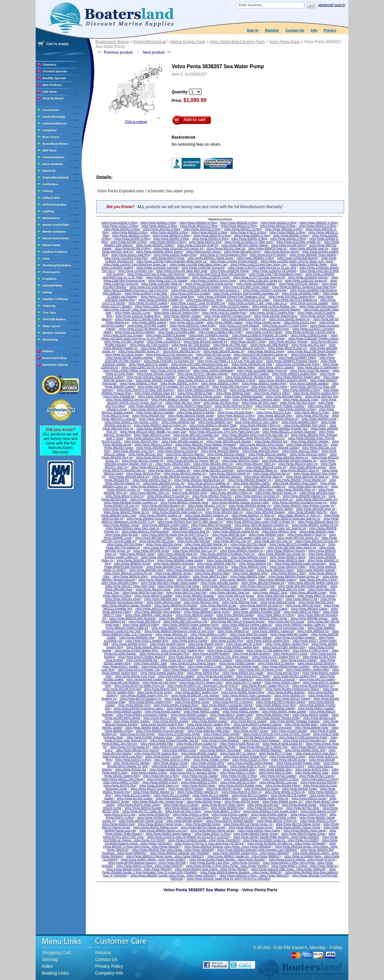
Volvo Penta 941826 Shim (208, 763)
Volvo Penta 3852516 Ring (143, 473)
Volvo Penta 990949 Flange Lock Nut (163, 830)
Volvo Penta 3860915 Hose (156, 580)
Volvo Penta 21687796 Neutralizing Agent (275, 274)
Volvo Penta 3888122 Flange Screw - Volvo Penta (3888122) (165, 856)
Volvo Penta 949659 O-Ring (199, 782)
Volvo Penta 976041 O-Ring (191, 814)
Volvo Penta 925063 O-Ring (252, 235)
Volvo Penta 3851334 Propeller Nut (196, 435)
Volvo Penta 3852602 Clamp (251, 483)
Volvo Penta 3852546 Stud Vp (263, 477)
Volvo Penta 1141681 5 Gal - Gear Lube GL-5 (258, 303)
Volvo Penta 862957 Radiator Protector (295, 721)
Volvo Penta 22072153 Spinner (299, 284)
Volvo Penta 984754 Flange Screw (203, 827)
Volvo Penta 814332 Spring (203, 252)
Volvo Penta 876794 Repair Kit (129, 747)
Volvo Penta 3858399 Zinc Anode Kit (281, 554)
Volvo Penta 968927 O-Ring (222, 811)
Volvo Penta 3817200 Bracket (191, 345)
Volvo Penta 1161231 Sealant (309, 303)
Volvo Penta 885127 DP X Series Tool (263, 747)
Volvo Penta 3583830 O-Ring (138, 383)
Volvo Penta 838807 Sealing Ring (307, 670)
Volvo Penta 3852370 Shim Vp (298, 464)
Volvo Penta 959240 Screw (204, 801)
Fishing (48, 191)
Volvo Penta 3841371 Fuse (273, 412)
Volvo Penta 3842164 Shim (275, 416)
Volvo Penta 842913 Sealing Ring (295, 676)
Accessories (51, 110)
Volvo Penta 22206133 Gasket (200, 287)
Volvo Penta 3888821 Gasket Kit (273, 631)
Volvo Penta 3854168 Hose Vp (316, 509)
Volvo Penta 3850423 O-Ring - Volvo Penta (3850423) (254, 875)
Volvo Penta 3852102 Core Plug (133, 451)
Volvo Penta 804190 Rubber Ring (312, 354)
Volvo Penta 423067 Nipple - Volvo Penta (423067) (153, 859)
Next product (157, 52)
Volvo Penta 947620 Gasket (278, 776)
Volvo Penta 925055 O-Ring (249, 239)
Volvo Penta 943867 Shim (202, 769)
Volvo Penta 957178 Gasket (289, 795)
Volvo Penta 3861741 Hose (287, 589)
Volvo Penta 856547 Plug (134, 705)
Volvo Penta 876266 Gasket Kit (282, 744)
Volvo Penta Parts (284, 42)
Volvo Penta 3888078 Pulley (141, 625)
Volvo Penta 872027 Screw (250, 731)
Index (47, 966)
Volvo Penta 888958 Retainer (263, 750)
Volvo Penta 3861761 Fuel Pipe (186, 592)
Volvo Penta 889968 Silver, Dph (305, 750)
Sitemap (50, 959)
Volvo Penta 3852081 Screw (240, 448)
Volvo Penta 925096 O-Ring (211, 760)
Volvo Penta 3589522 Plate (195, 393)
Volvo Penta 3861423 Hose (153, 589)
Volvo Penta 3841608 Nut (148, 416)
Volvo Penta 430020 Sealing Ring (268, 641)
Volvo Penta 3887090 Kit (144, 621)
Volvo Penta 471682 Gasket (225, 650)
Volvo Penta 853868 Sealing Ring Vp (144, 695)
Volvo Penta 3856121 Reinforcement (145, 531)
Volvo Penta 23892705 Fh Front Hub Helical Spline (154, 367)
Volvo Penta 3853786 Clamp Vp (317, 499)
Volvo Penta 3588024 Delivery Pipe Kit (202, 390)
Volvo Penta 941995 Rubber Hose (298, 763)
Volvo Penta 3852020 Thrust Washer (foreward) (206, 444)
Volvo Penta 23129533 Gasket (148, 303)
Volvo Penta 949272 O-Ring (319, 779)
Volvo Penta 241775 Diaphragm (317, 367)
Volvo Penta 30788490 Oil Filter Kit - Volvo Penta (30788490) (286, 843)
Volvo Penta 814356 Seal (222, 358)
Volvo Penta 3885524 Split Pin (178, 618)
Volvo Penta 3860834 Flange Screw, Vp (294, 576)
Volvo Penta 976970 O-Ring (308, 814)
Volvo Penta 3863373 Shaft (152, 609)
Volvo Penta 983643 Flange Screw (160, 824)
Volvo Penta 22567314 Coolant (190, 293)
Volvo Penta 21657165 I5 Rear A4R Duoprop (156, 274)
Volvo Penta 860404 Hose (272, 715)
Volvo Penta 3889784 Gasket (248, 634)
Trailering (49, 306)
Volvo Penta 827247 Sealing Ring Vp (276, 657)
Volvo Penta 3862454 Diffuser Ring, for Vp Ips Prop (213, 599)
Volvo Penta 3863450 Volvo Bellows (157, 612)
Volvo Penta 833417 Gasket (120, 666)
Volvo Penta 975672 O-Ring (248, 232)
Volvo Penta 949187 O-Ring (281, 779)
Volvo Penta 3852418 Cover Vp (266, 467)
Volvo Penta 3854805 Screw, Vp (147, 518)
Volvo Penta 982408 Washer (184, 821)
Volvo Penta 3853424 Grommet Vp (257, 496)
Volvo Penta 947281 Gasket (200, 776)
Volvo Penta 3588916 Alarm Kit (155, 393)
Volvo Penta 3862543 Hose (277, 602)
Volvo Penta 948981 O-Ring (242, 779)
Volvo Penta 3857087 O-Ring (154, 538)
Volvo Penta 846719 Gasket (317, 679)
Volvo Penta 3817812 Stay (308, 345)
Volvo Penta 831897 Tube (150, 663)
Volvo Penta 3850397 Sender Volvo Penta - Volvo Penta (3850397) (173, 875)
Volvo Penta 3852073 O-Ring (318, 226)
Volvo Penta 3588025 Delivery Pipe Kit (255, 390)
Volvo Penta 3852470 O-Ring (212, 235)
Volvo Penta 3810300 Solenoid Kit (205, 342)
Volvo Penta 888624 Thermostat (220, 750)
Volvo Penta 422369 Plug (227, 641)
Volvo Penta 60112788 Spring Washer (312, 351)
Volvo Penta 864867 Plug (232, 728)
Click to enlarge (136, 122)
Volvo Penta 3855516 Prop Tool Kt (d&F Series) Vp (190, 522)
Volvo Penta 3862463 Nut (266, 599)
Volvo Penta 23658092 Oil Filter (252, 364)
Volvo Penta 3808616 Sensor (211, 399)
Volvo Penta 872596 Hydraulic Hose (149, 737)
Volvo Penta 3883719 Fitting (302, 612)
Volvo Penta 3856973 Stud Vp (306, 535)
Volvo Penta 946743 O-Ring (161, 776)
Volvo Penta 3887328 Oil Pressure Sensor (238, 621)
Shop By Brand (53, 98)
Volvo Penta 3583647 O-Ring (237, 380)
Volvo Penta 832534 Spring (281, 252)
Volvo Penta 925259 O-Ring (209, 232)
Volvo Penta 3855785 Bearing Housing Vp (261, 525)
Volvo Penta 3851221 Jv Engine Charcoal (289, 432)
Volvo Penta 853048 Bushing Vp (201, 689)
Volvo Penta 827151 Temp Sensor (227, 657)
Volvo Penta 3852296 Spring (242, 252)
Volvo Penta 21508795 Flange (230, 271)
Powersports (51, 272)
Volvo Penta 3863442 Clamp (309, 609)
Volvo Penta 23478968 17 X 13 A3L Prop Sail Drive (230, 361)
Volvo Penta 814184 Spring (288, 245)
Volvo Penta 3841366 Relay (235, 412)
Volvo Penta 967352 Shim (302, 808)
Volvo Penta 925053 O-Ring (132, 239)
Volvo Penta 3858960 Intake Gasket (180, 560)
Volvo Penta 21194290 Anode (190, 329)
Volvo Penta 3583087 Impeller (155, 380)
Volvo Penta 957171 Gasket (171, 795)
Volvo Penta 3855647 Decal (121, 525)
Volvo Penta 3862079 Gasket (153, 596)
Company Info (109, 973)
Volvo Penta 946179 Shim (275, 773)
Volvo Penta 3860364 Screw (235, 570)
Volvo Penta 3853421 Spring (266, 351)
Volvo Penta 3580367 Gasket (250, 374)
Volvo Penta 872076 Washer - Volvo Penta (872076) (302, 859)
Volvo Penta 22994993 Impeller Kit (160, 300)
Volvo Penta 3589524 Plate (233, 393)
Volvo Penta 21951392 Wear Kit (161, 284)
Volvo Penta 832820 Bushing (316, 663)
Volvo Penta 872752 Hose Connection (200, 737)
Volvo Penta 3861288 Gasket (219, 583)
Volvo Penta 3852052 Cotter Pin (307, 444)
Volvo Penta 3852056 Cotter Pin (156, 448)
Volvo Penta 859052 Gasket (201, 711)
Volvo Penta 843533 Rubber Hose (187, 679)
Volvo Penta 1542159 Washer (281, 309)
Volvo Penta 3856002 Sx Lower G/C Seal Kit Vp (275, 528)
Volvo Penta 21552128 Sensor (265, 338)
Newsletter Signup (55, 365)
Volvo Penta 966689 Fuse (227, 808)
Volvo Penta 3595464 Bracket (243, 396)
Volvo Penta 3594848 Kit (119, 396)
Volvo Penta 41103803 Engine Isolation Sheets (241, 637)
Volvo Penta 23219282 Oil (258, 358)
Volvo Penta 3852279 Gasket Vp (156, 457)
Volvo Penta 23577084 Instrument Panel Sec (200, 364)
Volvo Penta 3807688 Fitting (284, 396)
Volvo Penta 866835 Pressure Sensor (160, 731)
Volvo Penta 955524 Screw (261, 789)
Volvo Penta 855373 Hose (167, 258)
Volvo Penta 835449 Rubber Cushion (285, 666)
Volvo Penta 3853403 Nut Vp (181, 351)
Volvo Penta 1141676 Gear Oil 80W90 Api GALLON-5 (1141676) (188, 837)
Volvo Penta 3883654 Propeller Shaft (256, 612)
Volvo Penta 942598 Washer (209, 766)
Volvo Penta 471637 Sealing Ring (182, 650)
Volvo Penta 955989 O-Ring (168, 242)
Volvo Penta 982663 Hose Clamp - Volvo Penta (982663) (211, 869)
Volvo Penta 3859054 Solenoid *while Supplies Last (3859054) (257, 850)
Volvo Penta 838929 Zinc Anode (243, 673)
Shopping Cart (56, 953)
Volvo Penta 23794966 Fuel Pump (297, 364)
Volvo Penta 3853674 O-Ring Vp (272, 499)
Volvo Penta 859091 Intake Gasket (284, 711)
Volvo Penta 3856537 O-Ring (318, 223)
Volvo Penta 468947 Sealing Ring (287, 644)
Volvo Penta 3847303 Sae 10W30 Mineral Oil (269, 419)
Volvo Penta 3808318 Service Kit (127, 399)
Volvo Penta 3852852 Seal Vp (163, 490)
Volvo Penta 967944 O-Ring (183, 811)
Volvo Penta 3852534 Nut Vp (272, 473)
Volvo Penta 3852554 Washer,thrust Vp (199, 480)
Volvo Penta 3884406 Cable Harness (149, 615)
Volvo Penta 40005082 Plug (137, 637)
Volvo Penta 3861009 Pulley (119, 583)
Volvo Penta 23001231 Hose (204, 300)
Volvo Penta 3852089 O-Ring (170, 232)
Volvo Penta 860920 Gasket (310, 715)
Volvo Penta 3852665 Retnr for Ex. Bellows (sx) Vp (207, 486)
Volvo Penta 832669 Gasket (237, 663)
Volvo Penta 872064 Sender (289, 731)
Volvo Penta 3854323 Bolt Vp (224, 512)
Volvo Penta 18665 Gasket (149, 322)
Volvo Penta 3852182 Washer (226, 454)
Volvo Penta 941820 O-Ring (278, 223)
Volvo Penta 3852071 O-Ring (243, 229)
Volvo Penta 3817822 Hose (259, 403)
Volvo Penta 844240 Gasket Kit (232, 679)
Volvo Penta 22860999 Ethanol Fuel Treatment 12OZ (231, 297)
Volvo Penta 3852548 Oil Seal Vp (307, 477)
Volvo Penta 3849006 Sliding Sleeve (159, 252)
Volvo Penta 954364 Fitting (282, 785)
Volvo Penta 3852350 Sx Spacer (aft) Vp (192, 461)
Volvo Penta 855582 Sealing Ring (150, 702)
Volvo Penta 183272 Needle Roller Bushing (143, 319)
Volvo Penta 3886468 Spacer (309, 618)
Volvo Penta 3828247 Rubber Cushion (280, 406)
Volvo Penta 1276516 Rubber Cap (274, 306)
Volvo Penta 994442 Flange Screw (212, 830)
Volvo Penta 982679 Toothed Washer (230, 821)
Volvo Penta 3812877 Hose (248, 342)
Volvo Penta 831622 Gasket (299, 660)
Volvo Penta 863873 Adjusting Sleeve (257, 724)
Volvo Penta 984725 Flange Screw (298, 824)
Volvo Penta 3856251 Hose (317, 531)
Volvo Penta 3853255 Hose (317, 493)
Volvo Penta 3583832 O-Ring (220, 383)
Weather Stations (54, 333)
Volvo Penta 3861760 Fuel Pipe (142, 592)
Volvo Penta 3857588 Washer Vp (206, 544)
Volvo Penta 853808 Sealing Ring (243, 692)
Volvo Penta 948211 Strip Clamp (122, 779)
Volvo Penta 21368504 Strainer (209, 335)
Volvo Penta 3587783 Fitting (269, 387)
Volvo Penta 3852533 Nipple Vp (230, 473)
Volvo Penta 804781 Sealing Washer (129, 358)
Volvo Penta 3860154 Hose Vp (208, 567)
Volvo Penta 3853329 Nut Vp (159, 348)
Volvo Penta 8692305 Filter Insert (208, 731)
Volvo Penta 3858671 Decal (287, 557)
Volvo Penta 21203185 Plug (231, 329)
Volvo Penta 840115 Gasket (176, 676)
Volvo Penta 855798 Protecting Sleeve (281, 702)
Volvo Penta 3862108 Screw (235, 596)
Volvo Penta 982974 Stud (205, 242)
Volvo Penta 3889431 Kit (171, 634)
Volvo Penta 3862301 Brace (123, 599)
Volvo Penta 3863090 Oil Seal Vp (261, 605)
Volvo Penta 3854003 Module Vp (250, 506)
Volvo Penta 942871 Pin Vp (248, 766)
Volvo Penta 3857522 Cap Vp (273, 541)
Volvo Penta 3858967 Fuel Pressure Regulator (236, 560)
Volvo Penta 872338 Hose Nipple (179, 734)
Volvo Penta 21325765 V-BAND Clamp (310, 332)
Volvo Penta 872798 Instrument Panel (303, 737)
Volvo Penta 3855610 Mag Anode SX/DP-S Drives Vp (260, 522)
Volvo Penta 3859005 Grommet (174, 563)
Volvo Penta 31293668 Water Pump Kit (262, 371)
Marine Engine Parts (188, 42)
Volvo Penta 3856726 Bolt (121, 535)
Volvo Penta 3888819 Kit (233, 631)
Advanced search (332, 5)
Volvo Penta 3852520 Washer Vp (185, 473)
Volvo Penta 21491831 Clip (135, 271)
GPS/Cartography (54, 205)
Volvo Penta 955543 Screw (299, 789)
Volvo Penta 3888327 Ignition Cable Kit (176, 628)
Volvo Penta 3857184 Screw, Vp (298, 538)
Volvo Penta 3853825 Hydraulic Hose (184, 502)
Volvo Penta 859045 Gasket (163, 711)
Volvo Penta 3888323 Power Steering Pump (190, 625)
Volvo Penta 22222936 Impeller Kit (298, 242)
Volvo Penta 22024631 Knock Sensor (209, 284)
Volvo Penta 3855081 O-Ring (255, 258)
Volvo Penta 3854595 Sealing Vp (160, 515)
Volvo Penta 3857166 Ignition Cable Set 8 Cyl (245, 538)
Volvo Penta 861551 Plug (235, 718)
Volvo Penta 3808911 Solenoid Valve (256, 399)
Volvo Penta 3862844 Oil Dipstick (176, 605)
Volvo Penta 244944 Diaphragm (213, 371)
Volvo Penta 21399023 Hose (309, 335)
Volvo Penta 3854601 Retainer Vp (207, 515)
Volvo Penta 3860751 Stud (210, 576)
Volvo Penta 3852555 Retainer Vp (249, 480)
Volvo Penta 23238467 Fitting (297, 358)
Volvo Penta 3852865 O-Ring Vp (206, 490)
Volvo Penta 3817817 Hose (183, 403)
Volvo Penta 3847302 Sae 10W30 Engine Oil (208, 419)
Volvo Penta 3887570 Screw (286, 621)
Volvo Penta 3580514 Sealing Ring (294, 374)
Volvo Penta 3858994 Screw (132, 563)
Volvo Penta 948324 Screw (164, 779)
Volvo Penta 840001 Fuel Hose (135, 676)
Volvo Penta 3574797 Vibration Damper (202, 374)
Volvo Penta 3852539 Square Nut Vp (176, 477)
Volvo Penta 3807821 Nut (321, 396)
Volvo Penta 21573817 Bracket (124, 342)
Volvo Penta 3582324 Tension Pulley (249, 377)
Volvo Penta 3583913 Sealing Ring (264, 383)
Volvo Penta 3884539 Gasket (194, 615)
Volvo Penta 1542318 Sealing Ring (176, 313)
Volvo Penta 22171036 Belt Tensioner (153, 287)
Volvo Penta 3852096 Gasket (280, 448)
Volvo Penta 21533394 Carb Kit (186, 338)
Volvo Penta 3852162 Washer (185, 454)
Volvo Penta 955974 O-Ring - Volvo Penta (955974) (149, 866)
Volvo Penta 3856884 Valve (266, 535)
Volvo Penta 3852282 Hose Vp (200, 457)
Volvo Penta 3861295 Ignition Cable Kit (313, 583)
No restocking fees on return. (196, 144)
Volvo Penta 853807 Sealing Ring (196, 692)
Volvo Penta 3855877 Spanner (182, 528)
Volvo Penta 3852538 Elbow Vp (129, 477)
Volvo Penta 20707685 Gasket (147, 325)
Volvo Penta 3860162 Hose (249, 567)
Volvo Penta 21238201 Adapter (135, 332)
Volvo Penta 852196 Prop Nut (122, 689)
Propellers (49, 279)
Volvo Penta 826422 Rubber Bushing (141, 657)
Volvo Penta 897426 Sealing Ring (156, 753)
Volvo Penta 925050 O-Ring (202, 756)
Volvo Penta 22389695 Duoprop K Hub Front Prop (136, 290)
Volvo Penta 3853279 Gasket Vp (168, 496)
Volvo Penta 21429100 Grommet (157, 268)
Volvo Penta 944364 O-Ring (149, 773)
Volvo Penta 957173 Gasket (210, 795)
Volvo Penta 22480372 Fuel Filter (146, 293)
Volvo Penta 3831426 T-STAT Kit (201, 409)
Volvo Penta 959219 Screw (309, 798)
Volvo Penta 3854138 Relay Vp (233, 509)
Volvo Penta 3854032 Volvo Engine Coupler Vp (304, 506)
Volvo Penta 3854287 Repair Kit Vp (126, 512)
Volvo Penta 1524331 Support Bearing (234, 309)
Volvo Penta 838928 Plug (203, 673)
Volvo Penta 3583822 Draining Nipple (283, 380)
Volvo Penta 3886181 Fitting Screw (265, 618)
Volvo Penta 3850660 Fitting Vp (260, 425)
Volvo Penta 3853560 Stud (147, 499)
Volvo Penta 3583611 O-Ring (196, 380)
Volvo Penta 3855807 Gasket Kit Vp (314, 525)
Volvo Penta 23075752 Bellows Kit (295, 300)
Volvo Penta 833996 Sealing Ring (163, 666)
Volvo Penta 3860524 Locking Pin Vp (128, 573)
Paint (46, 259)
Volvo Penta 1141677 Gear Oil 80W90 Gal (198, 303)
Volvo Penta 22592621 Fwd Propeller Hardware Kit (246, 293)
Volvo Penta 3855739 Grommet (211, 525)
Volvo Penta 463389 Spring (129, 644)
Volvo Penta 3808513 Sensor (170, 399)
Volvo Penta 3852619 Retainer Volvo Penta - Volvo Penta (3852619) (228, 847)
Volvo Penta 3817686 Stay (230, 345)
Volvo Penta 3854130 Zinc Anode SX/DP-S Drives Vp (175, 509)
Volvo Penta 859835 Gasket (189, 715)
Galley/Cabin (51, 198)
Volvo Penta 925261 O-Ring (288, 239)
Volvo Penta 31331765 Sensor (309, 371)
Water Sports (51, 326)
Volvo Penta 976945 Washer (269, 814)
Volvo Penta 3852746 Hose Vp (308, 486)
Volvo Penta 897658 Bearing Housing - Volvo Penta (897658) (147, 863)
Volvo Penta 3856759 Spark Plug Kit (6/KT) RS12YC (175, 535)
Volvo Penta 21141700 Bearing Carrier (143, 329)
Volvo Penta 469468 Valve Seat (146, 647)
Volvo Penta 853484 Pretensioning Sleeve (292, 689)
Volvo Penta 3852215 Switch (308, 454)
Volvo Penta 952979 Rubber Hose (240, 785)
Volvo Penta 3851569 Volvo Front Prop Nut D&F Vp (255, 435)
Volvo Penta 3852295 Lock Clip (243, 457)
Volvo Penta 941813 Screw (170, 763)
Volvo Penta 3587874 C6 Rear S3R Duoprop (145, 390)
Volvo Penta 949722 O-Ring (238, 782)
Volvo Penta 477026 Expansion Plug (223, 255)
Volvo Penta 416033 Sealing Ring (175, 255)
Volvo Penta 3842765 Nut (312, 416)
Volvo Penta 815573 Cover (290, 654)
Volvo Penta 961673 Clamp (181, 805)
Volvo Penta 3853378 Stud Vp (287, 348)
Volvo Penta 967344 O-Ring (265, 808)
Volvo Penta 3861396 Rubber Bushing (303, 586)
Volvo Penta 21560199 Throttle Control (313, 338)
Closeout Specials (55, 71)
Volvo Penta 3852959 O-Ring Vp (231, 493)
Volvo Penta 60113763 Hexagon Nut (169, 354)
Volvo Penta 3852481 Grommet (213, 470)
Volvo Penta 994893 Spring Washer (168, 834)
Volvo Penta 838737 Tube (218, 670)
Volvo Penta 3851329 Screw (152, 435)
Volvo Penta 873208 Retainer (220, 740)
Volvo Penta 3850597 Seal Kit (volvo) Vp (160, 425)
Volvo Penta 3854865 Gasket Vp (192, 518)
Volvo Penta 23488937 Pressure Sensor (291, 361)
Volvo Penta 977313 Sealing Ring (197, 818)
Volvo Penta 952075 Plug (120, 785)
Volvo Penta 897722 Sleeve (238, 753)
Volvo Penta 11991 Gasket (152, 306)
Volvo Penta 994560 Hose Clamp (259, 830)
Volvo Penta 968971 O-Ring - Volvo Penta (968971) (304, 866)
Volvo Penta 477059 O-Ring (310, 650)
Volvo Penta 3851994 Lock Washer (229, 441)
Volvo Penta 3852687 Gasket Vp (264, 486)
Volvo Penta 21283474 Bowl (264, 332)
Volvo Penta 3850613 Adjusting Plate (213, 425)
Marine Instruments (56, 238)
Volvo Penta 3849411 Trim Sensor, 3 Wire (131, 422)
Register (272, 30)
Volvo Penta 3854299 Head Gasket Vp (177, 512)
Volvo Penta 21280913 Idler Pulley (220, 332)
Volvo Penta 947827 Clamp (316, 776)
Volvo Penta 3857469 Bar (194, 541)
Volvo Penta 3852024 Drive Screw (261, 444)
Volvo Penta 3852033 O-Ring (202, 229)
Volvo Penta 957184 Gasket (135, 798)
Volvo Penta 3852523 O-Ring (199, 226)
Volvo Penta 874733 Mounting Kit (304, 740)
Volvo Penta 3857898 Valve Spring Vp (291, 547)
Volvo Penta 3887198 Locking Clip (185, 621)
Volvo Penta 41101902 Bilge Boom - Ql (183, 637)
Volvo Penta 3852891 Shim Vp (149, 493)
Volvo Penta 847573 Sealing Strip (201, 682)
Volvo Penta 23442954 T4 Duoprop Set (169, 361)
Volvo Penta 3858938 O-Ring (135, 560)
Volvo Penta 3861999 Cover (308, 592)
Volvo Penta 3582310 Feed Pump (200, 377)
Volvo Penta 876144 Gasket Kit (196, 744)
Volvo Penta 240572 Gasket (276, 367)
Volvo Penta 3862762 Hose (316, 602)
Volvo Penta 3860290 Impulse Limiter (190, 570)
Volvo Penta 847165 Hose (159, 682)
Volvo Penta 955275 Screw (147, 789)
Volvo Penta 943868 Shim (239, 769)
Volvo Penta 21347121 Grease (123, 335)
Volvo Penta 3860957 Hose (237, 580)
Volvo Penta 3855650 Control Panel (165, 525)
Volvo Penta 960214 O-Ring (278, 226)
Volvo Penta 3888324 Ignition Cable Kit (246, 625)
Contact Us (295, 30)
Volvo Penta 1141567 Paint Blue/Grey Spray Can (135, 264)
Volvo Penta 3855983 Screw (223, 528)
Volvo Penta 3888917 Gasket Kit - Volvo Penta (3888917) (244, 856)
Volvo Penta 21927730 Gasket (167, 280)
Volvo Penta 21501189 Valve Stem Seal (181, 271)
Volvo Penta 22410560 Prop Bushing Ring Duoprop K (205, 290)
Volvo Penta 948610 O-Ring (202, 779)
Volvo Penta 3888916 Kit (313, 631)
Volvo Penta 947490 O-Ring (239, 776)
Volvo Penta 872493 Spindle (222, 734)
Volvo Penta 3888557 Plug (221, 628)
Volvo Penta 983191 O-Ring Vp (277, 821)
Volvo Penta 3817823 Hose (297, 403)
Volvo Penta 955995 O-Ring (291, 235)
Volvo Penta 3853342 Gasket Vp (202, 348)
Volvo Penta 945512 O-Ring (237, 773)
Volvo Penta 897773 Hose (275, 753)
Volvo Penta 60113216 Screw (124, 354)
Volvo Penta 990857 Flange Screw (298, 827)
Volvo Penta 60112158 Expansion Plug (164, 654)
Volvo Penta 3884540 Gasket (235, 615)
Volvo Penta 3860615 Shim (212, 573)
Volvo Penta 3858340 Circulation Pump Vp (228, 554)
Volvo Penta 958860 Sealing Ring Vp (264, 798)
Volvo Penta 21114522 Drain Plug (126, 258)
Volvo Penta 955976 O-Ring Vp (241, 792)
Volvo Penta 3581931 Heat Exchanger (151, 377)
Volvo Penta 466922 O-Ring (159, 226)
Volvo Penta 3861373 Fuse (219, 586)
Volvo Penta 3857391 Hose (157, 541)
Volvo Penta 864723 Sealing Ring (191, 728)
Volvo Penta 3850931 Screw (241, 428)
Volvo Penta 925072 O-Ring (133, 760)
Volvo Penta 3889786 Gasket (289, 634)
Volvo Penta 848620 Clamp (282, 682)
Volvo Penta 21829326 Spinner (308, 277)
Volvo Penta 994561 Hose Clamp (305, 830)
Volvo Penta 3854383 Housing (265, 512)
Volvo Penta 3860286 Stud (146, 570)
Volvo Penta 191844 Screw (263, 322)
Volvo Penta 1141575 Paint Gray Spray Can (258, 264)
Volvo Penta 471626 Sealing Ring (136, 650)
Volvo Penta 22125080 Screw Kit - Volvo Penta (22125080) (281, 840)
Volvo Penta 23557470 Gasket (148, 364)
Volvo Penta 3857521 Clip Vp (232, 541)
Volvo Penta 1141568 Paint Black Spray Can (198, 264)
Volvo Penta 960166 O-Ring (129, 232)
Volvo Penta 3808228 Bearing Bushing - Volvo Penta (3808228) (241, 872)
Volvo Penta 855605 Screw (192, 702)
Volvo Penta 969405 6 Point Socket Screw (270, 811)
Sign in (253, 30)
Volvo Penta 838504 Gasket (181, 670)
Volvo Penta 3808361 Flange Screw (210, 258)
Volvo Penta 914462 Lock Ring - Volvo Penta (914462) (225, 863)
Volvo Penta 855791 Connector (233, 702)
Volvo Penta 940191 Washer (131, 763)
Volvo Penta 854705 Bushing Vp (140, 699)
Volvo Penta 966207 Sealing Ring (186, 808)
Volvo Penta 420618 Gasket (190, 641)
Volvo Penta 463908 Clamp (167, 644)
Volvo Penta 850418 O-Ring (239, 226)
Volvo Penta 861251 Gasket (198, 718)
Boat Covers (51, 137)
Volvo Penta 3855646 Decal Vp (318, 522)
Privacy (330, 30)
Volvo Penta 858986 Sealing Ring (234, 708)
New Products (52, 85)
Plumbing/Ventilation (57, 265)
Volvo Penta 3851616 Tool (197, 438)
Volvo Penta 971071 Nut (120, 814)
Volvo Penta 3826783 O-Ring (233, 406)
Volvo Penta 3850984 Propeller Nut (285, 428)
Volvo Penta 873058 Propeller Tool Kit (174, 740)
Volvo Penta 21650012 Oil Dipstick (274, 271)
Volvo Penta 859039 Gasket (123, 711)
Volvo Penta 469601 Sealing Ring (237, 647)
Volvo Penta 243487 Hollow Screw (125, 371)
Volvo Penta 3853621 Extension (227, 499)
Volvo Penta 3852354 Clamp (240, 461)
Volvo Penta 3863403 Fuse (191, 609)
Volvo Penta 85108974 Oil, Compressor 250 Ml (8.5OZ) (203, 686)
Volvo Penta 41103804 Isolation (295, 637)
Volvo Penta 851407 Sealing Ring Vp (265, 686)
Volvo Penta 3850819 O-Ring (171, 235)
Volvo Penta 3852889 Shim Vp (296, 490)
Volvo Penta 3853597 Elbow (186, 499)
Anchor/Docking (54, 117)
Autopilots (50, 130)
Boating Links (55, 973)
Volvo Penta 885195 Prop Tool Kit (137, 750)
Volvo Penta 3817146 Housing (149, 345)
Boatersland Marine (112, 42)
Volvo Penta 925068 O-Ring (287, 756)
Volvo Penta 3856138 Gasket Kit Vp (235, 531)
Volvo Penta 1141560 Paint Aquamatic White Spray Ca (171, 261)
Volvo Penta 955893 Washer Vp (153, 792)
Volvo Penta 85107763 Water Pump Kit (139, 686)
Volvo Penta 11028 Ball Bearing (297, 258)
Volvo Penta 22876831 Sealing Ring (291, 297)
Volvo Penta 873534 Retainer (261, 740)
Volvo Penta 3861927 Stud (270, 592)
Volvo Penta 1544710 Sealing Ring (138, 316)
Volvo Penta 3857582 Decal (163, 544)
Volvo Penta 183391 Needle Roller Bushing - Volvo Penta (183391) (276, 837)
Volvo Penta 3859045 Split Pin (216, 563)
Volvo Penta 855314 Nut (180, 699)
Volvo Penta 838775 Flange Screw (260, 670)
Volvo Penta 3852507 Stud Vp (299, 470)
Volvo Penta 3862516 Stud (163, 602)
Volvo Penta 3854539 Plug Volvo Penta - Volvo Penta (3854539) (173, 850)
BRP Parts (49, 151)
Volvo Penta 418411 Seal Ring (130, 255)
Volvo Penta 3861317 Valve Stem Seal (129, 586)
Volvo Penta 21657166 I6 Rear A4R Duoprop (216, 274)
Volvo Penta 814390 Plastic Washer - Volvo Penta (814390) (227, 859)
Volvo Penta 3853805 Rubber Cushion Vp (131, 502)
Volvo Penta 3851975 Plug (141, 441)
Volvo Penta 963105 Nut (263, 805)
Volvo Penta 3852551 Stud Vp (152, 480)
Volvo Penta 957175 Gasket (249, 795)
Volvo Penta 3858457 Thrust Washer (164, 557)
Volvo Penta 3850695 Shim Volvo (305, 425)
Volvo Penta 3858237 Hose (137, 554)
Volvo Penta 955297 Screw (223, 789)
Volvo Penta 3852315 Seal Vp (226, 248)
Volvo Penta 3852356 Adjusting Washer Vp (289, 461)
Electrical (49, 171)
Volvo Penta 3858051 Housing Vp (241, 551)
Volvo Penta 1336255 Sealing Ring (184, 309)
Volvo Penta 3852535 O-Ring (239, 223)
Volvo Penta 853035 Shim (161, 689)
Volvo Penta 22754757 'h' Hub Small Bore (167, 297)
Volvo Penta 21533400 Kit (226, 338)
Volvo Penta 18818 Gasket (187, 322)
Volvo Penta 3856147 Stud (279, 531)
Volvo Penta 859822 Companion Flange (142, 715)
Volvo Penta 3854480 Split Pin (307, 512)
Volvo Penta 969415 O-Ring (318, 811)
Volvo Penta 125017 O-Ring (120, 226)
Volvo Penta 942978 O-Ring (287, 766)
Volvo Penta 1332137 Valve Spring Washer (131, 309)
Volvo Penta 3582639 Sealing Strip (297, 377)
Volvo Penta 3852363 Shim (173, 464)
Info (314, 30)
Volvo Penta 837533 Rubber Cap (139, 670)
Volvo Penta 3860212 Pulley (288, 567)
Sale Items (50, 92)
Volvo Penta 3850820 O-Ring (131, 235)
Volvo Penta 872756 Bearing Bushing (251, 737)
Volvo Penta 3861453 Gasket (192, 589)
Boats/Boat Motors (55, 144)
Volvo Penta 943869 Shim (275, 769)
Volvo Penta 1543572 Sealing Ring (272, 313)
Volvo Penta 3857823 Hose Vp (202, 547)
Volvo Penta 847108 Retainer (120, 682)
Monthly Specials (54, 78)
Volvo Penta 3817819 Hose (221, 403)
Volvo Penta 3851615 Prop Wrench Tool (152, 438)
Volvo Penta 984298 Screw (203, 824)
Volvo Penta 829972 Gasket (214, 660)
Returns (103, 953)
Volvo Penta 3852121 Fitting (300, 451)
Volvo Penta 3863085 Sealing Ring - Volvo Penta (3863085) (251, 853)
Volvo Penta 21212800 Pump (270, 329)
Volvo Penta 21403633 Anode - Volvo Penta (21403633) (204, 840)
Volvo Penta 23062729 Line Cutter (248, 300)
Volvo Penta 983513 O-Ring (318, 821)
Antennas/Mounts (55, 124)
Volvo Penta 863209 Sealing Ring (162, 724)
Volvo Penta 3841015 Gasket (196, 412)
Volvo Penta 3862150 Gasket (276, 596)
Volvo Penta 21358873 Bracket (165, 335)
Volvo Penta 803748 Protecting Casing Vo (260, 354)
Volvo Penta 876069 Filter (157, 744)
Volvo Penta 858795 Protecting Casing (138, 708)
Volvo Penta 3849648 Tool (178, 422)
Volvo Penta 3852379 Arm (226, 467)
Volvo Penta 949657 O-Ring (121, 782)
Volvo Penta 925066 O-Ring (129, 242)
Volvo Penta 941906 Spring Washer (250, 763)
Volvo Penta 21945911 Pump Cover (213, 280)
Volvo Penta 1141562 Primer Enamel (234, 261)
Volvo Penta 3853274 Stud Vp (124, 496)
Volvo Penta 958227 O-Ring (174, 798)
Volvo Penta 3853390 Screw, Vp (139, 351)
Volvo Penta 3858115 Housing (286, 551)
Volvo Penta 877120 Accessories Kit (175, 747)
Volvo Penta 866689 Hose (311, 728)
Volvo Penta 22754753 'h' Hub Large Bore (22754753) (210, 843)
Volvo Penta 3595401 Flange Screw (198, 396)
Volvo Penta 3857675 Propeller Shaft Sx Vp (297, 544)
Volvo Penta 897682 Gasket (199, 753)
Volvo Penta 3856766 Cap (229, 535)
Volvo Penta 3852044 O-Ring (161, 229)
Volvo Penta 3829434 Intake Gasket (154, 409)
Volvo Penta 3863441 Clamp (269, 609)
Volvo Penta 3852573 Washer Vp (209, 483)
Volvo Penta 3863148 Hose (303, 605)
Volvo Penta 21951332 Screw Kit (306, 280)
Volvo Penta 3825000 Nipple (147, 406)
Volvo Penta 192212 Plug (300, 322)
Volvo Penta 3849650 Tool (215, 422)
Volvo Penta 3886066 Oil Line (220, 618)
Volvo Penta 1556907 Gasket (182, 316)
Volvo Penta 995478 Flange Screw (303, 834)
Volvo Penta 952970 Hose (198, 785)
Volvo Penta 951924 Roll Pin (318, 782)
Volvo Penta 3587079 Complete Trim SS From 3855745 (173, 387)
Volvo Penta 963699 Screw (299, 805)
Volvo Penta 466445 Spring (205, 644)
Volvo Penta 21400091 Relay (308, 264)
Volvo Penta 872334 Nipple (137, 734)
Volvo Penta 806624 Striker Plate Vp (180, 358)
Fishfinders (50, 184)
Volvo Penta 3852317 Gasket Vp (142, 461)
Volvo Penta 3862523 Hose (201, 602)
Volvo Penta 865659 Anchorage (271, 728)
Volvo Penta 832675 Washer (276, 663)
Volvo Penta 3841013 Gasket (155, 412)
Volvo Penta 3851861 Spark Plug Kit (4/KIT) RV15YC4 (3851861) (228, 879)
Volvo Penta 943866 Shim (166, 769)
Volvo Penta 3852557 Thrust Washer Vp (300, 480)
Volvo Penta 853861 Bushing (286, 692)
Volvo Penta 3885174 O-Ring (276, 615)
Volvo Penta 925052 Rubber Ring (245, 756)
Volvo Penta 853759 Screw (154, 692)
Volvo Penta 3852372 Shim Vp (150, 467)
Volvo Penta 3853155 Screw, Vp (276, 493)
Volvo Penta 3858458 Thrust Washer (313, 255)
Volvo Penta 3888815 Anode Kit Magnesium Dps (273, 628)
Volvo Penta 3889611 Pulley (208, 634)
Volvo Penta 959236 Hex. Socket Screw (158, 801)
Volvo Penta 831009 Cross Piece (256, 660)
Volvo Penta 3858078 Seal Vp (267, 248)
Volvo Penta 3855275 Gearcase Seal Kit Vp (292, 518)
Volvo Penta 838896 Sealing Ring (162, 673)
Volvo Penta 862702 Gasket (248, 721)
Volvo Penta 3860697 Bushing (170, 576)
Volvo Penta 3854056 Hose (120, 509)
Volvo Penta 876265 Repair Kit (239, 744)
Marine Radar (52, 245)
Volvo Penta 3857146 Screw (194, 538)
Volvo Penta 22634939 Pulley (300, 293)
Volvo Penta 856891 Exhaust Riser (176, 705)
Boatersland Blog (54, 358)
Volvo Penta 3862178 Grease (317, 596)
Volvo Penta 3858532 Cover (248, 557)
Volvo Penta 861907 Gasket (131, 721)
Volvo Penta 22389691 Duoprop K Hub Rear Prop (304, 287)
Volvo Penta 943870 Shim (312, 769)
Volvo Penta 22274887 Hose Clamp (246, 287)
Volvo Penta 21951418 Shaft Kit (197, 245)
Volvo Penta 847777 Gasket (243, 682)
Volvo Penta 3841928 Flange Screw (191, 416)
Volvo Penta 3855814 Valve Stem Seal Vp (133, 528)
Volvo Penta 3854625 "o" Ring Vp (299, 515)
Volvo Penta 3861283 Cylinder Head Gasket (169, 583)
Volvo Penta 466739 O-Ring (244, 644)
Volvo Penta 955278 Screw (185, 789)
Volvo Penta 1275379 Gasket (230, 306)
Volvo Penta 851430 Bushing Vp (313, 686)
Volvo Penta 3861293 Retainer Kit (263, 583)
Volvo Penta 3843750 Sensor (158, 419)
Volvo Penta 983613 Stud (118, 824)
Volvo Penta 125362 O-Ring (190, 306)
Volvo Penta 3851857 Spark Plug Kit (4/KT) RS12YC (251, 438)
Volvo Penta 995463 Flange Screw (255, 834)
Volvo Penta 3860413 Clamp (275, 570)
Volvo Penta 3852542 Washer (222, 477)
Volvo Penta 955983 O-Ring (171, 239)
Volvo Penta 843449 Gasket (144, 679)
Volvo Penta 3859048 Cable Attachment (300, 563)
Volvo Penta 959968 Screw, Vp (282, 801)
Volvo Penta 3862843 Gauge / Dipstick (126, 605)
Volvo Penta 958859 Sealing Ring (216, 798)
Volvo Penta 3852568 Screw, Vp (163, 483)
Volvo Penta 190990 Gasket (225, 322)
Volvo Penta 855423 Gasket (292, 699)
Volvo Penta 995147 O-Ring (212, 834)
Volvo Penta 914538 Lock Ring (122, 756)
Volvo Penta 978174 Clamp (240, 818)
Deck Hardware (53, 164)
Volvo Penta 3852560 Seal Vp (309, 248)
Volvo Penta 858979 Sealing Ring (188, 708)
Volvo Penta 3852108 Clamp (260, 451)
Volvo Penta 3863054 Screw (218, 605)
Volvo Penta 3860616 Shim (250, 573)
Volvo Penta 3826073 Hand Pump (190, 406)
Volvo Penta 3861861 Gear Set (229, 592)
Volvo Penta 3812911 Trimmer (288, 342)
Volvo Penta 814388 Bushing (211, 654)
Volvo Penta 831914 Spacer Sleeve (193, 663)
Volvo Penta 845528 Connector (276, 679)
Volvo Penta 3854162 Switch (274, 509)
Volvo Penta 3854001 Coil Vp (206, 506)
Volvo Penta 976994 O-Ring (155, 818)
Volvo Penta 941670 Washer (268, 255)
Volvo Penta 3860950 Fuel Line (196, 580)
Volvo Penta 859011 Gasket (316, 708)
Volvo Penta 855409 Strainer (253, 699)
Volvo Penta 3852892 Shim (190, 493)
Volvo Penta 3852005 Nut (271, 441)
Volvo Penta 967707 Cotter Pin (142, 811)
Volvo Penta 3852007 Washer (310, 441)
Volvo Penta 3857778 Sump (161, 547)
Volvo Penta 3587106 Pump (230, 387)
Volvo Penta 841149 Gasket (215, 676)
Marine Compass (54, 232)
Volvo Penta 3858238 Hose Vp (177, 554)
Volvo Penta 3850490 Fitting (299, 422)
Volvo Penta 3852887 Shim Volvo (251, 490)
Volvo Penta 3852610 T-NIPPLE (151, 486)
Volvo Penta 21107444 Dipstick (239, 325)
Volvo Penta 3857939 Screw (151, 551)
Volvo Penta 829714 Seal (177, 660)
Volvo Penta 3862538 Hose (239, 602)
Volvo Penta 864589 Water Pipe (145, 728)
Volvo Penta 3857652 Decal (248, 544)
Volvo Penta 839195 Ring (283, 673)
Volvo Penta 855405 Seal (215, 699)
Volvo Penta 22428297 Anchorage (265, 290)
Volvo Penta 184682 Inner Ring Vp (196, 319)
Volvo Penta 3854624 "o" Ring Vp (253, 515)
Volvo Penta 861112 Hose (160, 718)
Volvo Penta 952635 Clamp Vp (159, 785)
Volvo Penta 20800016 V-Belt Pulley (192, 325)
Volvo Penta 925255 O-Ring (250, 760)
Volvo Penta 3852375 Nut (190, 467)
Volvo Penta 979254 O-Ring (278, 818)
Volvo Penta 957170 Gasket (132, 795)
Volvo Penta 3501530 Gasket (155, 374)
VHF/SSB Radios (54, 319)
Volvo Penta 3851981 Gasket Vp (182, 441)
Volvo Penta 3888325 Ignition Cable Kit (300, 625)
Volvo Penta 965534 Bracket (143, 808)
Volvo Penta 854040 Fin (290, 695)
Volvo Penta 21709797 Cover (211, 277)
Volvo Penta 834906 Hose (242, 666)
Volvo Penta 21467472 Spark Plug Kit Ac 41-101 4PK (262, 268)
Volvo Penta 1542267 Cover (132, 313)
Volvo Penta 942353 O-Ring (169, 766)
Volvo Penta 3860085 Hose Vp (166, 567)
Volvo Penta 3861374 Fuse (257, 586)
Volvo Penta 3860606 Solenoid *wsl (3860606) (180, 853)
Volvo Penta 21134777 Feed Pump (285, 325)
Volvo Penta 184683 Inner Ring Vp (243, 319)
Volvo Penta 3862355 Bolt (161, 599)
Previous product (115, 52)
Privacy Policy (109, 966)
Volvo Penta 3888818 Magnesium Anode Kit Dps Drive (179, 631)
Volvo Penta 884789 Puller (219, 747)
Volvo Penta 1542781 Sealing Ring (224, 313)
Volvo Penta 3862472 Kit (301, 599)
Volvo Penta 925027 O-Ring (163, 756)
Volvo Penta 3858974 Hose (287, 560)
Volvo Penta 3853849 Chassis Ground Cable (240, 502)
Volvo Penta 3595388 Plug (155, 396)
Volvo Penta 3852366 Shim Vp (213, 464)
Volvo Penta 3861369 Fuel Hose (178, 586)
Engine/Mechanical (55, 178)
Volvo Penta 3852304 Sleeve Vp (287, 457)
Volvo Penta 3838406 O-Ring (297, 409)
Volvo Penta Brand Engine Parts (237, 42)
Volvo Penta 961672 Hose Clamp (139, 805)
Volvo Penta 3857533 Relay (125, 544)
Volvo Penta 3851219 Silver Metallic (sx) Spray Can (153, 432)
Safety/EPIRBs (52, 286)
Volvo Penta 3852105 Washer (220, 451)
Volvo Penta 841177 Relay (253, 676)
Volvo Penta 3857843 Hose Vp (244, 547)
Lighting (48, 211)
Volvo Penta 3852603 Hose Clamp (295, 483)
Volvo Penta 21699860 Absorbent (167, 277)
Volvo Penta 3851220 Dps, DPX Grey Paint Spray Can (224, 432)
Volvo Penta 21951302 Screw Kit (260, 280)
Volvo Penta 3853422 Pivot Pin (212, 496)
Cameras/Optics (54, 157)
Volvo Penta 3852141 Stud (145, 454)
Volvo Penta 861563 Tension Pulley (277, 718)
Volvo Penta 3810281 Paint (300, 399)
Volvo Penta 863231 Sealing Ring (209, 724)
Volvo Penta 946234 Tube (312, 773)
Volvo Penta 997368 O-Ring (133, 248)
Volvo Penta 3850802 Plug (153, 428)
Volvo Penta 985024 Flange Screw (250, 827)
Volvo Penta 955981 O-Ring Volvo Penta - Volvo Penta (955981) (227, 866)
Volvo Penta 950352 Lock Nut (278, 782)
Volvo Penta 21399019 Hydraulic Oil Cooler (259, 335)
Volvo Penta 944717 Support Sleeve (193, 773)
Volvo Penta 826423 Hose (185, 657)
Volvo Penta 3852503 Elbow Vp (257, 470)
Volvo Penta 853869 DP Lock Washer (195, 695)
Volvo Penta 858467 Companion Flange (227, 705)
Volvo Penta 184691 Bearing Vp (289, 319)
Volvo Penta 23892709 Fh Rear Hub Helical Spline (222, 367)
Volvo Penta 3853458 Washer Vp (304, 496)
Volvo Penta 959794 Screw (242, 801)
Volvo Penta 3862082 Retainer (195, 596)
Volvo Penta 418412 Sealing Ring (147, 641)
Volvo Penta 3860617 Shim (288, 573)
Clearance (49, 65)
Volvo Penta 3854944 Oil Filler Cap (238, 518)
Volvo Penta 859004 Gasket (277, 708)
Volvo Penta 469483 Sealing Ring (191, 647)
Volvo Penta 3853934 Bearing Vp (163, 506)
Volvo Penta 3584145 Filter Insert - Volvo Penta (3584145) (288, 869)
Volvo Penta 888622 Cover (179, 750)
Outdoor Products (55, 252)
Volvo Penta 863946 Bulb (301, 724)
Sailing (47, 292)
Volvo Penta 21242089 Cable (177, 332)
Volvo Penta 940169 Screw (288, 760)
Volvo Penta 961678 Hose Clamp (223, 805)
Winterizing (50, 340)
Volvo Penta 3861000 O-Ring (318, 580)
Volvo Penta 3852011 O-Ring (153, 444)
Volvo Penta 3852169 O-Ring (284, 229)
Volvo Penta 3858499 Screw (209, 557)
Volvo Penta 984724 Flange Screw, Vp (248, 824)
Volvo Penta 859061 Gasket (240, 711)
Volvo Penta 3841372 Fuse (311, 412)
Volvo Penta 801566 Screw (213, 354)
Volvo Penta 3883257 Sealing (155, 245)
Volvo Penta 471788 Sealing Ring (268, 650)
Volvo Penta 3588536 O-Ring (301, 390)
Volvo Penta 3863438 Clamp (229, 609)
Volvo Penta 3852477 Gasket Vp (169, 470)
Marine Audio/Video (56, 225)
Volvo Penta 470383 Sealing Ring (284, 647)
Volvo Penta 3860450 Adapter (316, 570)
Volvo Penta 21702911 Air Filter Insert (249, 242)
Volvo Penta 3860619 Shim (130, 576)
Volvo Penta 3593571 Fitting (272, 393)
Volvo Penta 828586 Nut (142, 660)
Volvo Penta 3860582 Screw (173, 573)
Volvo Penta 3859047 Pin (255, 563)
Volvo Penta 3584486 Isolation (309, 383)
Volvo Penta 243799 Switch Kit (170, 371)
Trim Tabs (49, 313)
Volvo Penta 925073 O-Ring (172, 760)
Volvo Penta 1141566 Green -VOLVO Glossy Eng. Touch (297, 261)
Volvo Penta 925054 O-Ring (210, 239)
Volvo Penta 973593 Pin (154, 814)
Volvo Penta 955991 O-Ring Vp (285, 792)
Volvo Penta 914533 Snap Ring (315, 753)
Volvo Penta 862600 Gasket (210, 721)
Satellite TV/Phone (55, 299)
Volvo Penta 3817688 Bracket (269, 345)
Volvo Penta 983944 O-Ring (122, 229)
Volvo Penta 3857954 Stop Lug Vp (195, 551)
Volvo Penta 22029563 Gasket (256, 284)
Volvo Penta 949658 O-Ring (160, 782)
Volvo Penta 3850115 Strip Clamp (257, 422)
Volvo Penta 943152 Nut (131, 769)
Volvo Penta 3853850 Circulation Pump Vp (299, 502)
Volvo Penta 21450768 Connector (203, 268)
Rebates (48, 351)
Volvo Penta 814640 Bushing (251, 654)
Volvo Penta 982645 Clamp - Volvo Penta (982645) (139, 869)
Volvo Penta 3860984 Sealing (277, 580)
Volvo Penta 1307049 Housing (318, 306)
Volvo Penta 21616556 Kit (164, 342)
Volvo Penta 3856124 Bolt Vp (191, 531)
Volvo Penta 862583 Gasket (170, 721)
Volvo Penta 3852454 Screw (307, 467)
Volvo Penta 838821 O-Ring (287, 232)
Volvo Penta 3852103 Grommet (177, 451)
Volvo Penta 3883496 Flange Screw (206, 612)
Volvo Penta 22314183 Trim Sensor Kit (179, 248)
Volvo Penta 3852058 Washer (199, 448)
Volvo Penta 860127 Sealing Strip (231, 715)
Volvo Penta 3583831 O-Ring (179, 383)
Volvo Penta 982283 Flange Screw (141, 821)
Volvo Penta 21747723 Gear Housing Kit (259, 277)
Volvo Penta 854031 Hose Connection (246, 695)
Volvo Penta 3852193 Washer (268, 454)
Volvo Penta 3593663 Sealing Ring (315, 393)
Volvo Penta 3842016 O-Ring (236, 416)
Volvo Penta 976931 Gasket (229, 814)
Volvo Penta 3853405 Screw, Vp (224, 351)
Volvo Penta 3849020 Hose (319, 419)
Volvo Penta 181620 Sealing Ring (275, 316)
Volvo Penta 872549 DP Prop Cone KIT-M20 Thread (276, 734)
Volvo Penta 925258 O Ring (119, 223)
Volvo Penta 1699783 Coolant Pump (227, 316)
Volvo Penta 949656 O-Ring (158, 223)
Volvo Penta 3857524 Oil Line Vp (316, 541)
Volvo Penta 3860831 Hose (248, 576)
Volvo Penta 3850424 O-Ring (198, 223)
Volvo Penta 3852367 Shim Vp (255, 464)
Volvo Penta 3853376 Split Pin (245, 348)
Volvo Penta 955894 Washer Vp (197, 792)
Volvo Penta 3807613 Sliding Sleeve (244, 245)
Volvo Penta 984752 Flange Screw (155, 827)
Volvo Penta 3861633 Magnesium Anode (241, 589)
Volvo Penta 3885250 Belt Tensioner (132, 618)
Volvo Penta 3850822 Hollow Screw (196, 428)
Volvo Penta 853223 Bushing (244, 689)
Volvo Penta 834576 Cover (205, 666)
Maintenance (51, 218)
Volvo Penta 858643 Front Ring (276, 705)
